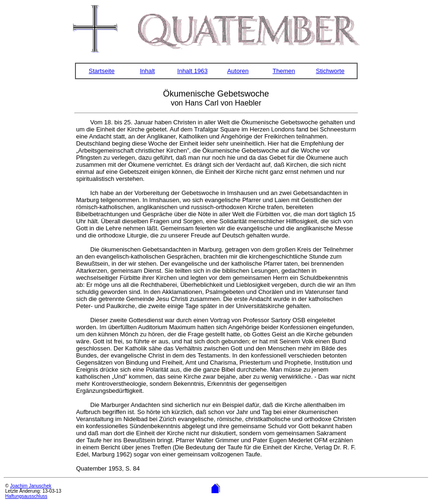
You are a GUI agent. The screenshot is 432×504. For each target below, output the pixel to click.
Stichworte (330, 71)
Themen (284, 71)
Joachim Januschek (31, 486)
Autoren (238, 71)
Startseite (102, 71)
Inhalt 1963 (192, 71)
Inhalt (147, 71)
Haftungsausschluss (26, 496)
